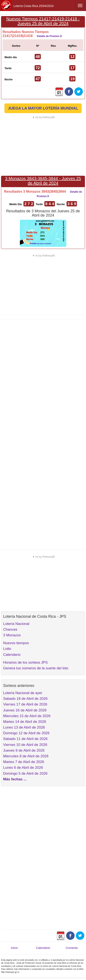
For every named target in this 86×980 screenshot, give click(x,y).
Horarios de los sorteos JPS (25, 662)
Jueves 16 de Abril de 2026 (25, 710)
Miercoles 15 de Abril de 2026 (27, 716)
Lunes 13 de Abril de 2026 (24, 727)
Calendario (12, 655)
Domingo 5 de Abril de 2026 (25, 773)
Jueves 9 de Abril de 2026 (24, 750)
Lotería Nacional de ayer (23, 693)
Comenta (72, 948)
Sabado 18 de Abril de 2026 (25, 699)
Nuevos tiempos (16, 643)
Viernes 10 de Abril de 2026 (25, 745)
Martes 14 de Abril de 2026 (25, 722)
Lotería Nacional (16, 624)
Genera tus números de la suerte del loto (36, 668)
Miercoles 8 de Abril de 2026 (26, 756)
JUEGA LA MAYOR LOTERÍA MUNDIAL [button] (43, 108)
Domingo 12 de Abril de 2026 (26, 733)
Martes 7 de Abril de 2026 (24, 762)
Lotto (7, 649)
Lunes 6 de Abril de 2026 (23, 768)
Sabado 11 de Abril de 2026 (25, 739)
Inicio (14, 948)
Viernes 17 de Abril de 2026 (25, 704)
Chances (10, 629)
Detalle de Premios (49, 36)
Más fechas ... (15, 779)
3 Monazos (12, 635)
